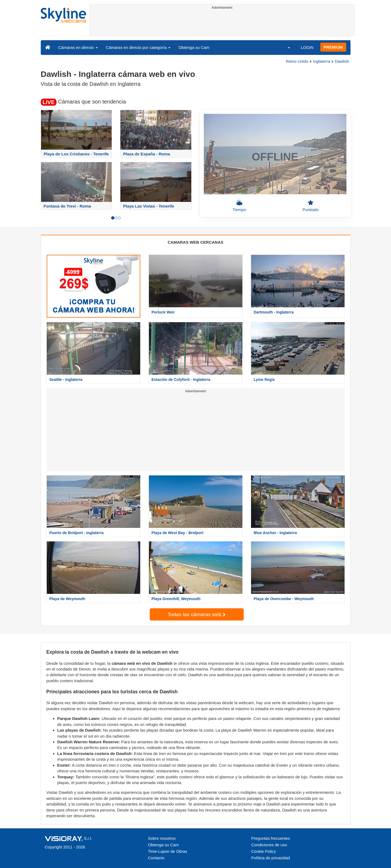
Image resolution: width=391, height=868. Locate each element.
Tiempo (239, 206)
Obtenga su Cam (194, 47)
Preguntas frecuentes (271, 838)
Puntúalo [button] (311, 206)
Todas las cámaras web (197, 614)
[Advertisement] (222, 24)
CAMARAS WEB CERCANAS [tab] (195, 242)
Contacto (156, 858)
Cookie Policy (264, 851)
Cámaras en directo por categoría (138, 47)
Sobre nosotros (162, 838)
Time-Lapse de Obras (168, 851)
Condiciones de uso (269, 845)
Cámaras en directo (78, 47)
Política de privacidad (271, 858)
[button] (285, 47)
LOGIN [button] (307, 47)
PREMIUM (333, 47)
